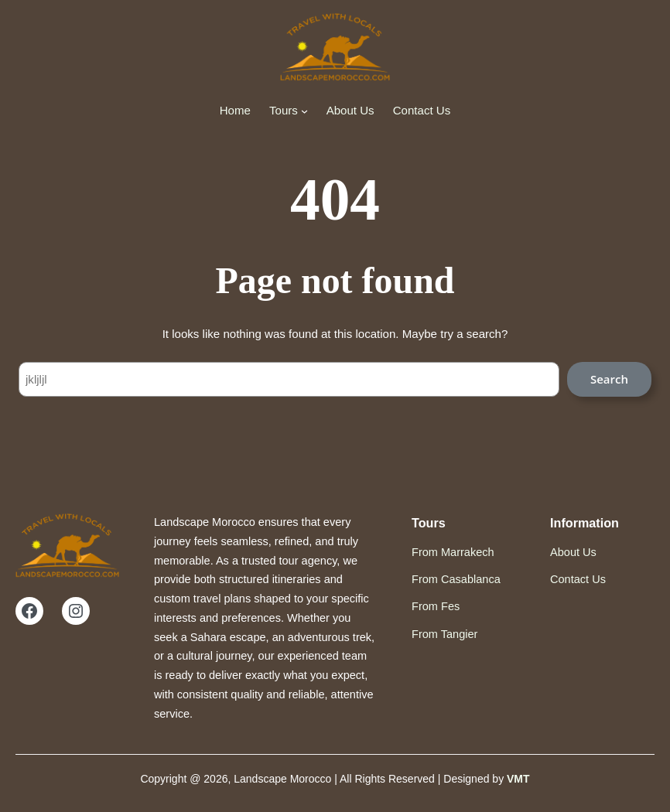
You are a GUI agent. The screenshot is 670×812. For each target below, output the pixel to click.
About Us (573, 552)
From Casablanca (456, 579)
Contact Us (578, 579)
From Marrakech (453, 552)
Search (609, 379)
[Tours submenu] (304, 110)
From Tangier (444, 634)
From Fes (436, 606)
